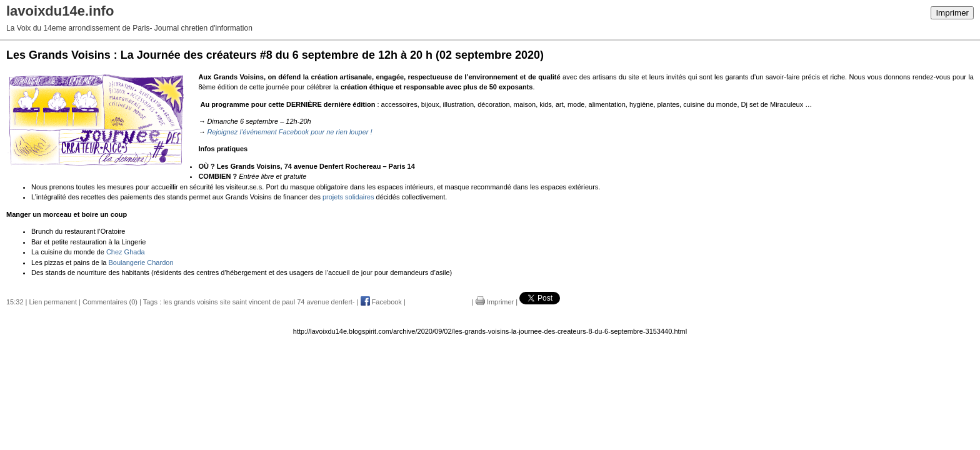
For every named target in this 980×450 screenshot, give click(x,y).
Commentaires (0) (110, 302)
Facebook (381, 302)
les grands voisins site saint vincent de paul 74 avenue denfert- (259, 302)
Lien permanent (53, 302)
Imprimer (952, 13)
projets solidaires (348, 197)
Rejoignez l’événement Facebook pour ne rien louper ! (289, 132)
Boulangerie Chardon (141, 262)
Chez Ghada (126, 252)
